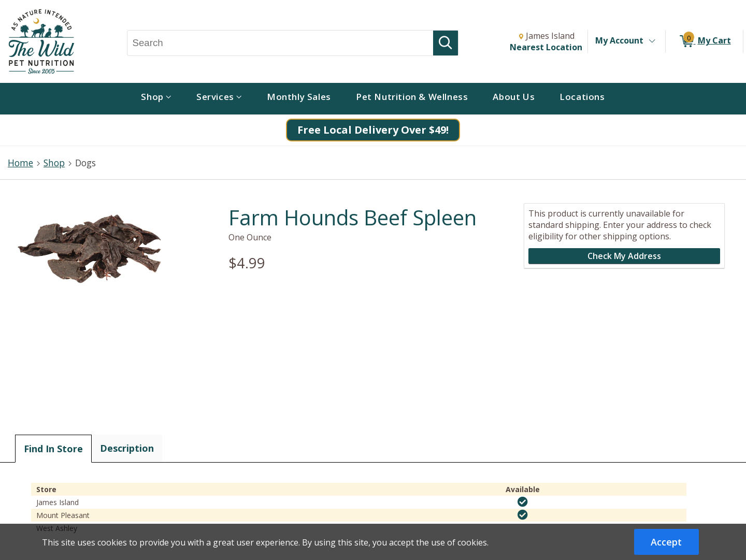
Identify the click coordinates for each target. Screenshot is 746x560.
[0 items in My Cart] (704, 41)
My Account (619, 40)
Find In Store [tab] (53, 449)
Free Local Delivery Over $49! (373, 130)
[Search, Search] (281, 43)
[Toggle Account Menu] (652, 41)
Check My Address (624, 256)
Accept (666, 542)
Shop (54, 163)
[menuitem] (156, 99)
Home (20, 163)
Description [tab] (127, 448)
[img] (523, 502)
